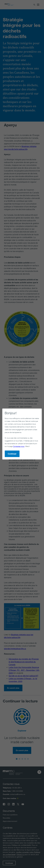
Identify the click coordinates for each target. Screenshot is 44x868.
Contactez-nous (19, 446)
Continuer (12, 454)
